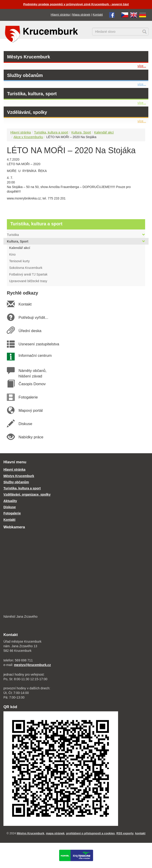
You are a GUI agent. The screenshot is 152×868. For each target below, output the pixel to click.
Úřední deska (30, 331)
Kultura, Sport (81, 132)
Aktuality (10, 501)
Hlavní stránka (60, 15)
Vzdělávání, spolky (27, 112)
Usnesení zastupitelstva (39, 344)
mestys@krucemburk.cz (32, 665)
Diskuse (25, 424)
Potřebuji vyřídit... (33, 318)
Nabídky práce (31, 437)
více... (142, 66)
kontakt (140, 833)
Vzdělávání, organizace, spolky (27, 494)
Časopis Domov (32, 384)
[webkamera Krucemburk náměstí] (76, 572)
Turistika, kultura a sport (51, 132)
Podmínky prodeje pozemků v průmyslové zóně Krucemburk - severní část (76, 4)
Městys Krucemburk (29, 57)
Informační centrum (35, 356)
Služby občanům (25, 75)
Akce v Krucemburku (28, 137)
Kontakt (98, 15)
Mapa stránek (81, 15)
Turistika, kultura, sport (32, 94)
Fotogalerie (28, 397)
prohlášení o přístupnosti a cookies (91, 833)
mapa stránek (55, 833)
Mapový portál (30, 411)
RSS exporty (125, 833)
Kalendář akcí (104, 132)
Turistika (76, 235)
